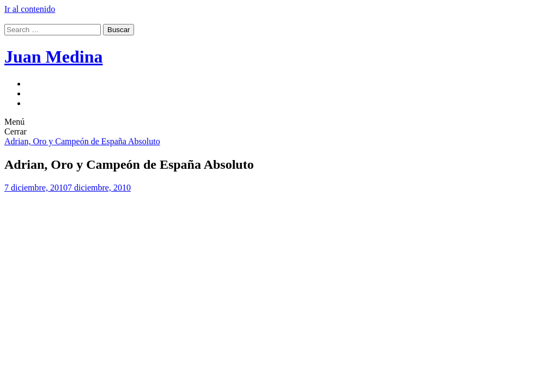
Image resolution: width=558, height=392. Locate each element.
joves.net (42, 103)
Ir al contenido (30, 9)
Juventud (42, 84)
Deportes (42, 93)
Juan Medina (53, 57)
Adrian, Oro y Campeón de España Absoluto (82, 141)
